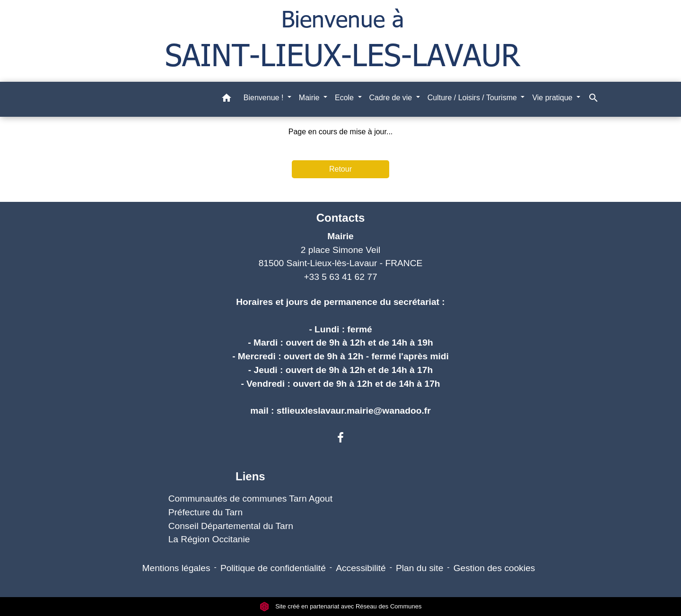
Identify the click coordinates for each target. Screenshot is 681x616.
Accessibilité (361, 568)
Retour (340, 169)
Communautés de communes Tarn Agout (250, 499)
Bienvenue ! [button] (265, 98)
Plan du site (419, 568)
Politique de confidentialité (273, 568)
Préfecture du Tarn (206, 512)
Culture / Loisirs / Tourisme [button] (473, 98)
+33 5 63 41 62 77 (340, 277)
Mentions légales (176, 568)
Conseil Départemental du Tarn (231, 526)
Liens (250, 476)
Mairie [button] (310, 98)
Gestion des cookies (494, 568)
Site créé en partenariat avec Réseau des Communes (341, 606)
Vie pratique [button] (553, 98)
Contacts (341, 218)
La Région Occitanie (209, 539)
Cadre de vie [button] (392, 98)
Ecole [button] (345, 98)
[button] (227, 100)
